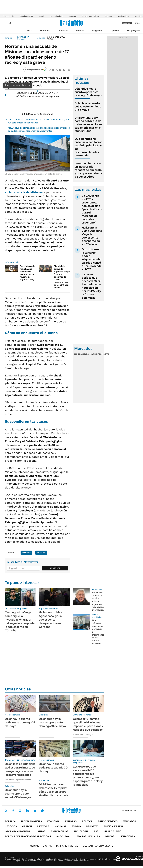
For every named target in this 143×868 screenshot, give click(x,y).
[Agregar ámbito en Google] (35, 70)
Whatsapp (42, 811)
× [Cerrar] (29, 85)
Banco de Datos (108, 821)
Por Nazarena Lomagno (83, 735)
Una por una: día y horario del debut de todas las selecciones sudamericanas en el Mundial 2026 (88, 124)
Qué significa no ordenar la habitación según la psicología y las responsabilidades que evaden (88, 147)
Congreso (108, 16)
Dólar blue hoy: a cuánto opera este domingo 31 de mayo (88, 92)
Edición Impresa (114, 826)
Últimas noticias (32, 821)
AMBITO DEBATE (98, 846)
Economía (45, 31)
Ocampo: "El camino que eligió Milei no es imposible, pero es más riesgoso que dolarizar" (88, 724)
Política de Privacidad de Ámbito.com (28, 836)
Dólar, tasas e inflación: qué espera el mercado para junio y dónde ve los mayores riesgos (20, 769)
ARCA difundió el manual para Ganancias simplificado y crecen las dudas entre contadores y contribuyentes (39, 129)
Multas (110, 836)
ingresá (137, 23)
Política (80, 31)
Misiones (41, 38)
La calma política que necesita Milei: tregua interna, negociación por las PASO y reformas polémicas (92, 286)
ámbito (8, 38)
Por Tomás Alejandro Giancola (18, 780)
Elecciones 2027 (26, 16)
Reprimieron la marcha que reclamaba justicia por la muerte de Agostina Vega (28, 273)
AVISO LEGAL (64, 836)
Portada (10, 821)
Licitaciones (127, 836)
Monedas (79, 354)
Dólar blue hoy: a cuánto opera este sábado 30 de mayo (18, 794)
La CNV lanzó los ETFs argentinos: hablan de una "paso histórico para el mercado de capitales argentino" (92, 209)
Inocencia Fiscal (57, 16)
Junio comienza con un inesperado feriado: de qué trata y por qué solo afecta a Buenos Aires (88, 170)
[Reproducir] (38, 91)
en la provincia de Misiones (24, 192)
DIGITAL (41, 846)
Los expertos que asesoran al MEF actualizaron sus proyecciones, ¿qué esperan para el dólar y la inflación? (88, 776)
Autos (41, 831)
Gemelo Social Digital (91, 16)
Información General (23, 38)
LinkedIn (27, 811)
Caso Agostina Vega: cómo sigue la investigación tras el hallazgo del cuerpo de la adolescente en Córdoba (20, 621)
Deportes (92, 826)
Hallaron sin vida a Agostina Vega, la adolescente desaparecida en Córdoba (92, 236)
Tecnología (81, 831)
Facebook (13, 811)
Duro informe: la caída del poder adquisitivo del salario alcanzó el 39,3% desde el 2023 (92, 259)
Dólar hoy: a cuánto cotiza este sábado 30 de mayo (53, 768)
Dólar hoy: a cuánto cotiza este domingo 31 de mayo (88, 106)
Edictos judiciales (88, 836)
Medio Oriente (123, 16)
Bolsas (86, 354)
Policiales (41, 553)
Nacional (61, 826)
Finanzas (63, 31)
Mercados (129, 821)
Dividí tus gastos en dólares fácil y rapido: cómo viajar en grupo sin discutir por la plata (54, 790)
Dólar (29, 31)
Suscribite (55, 568)
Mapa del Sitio (113, 831)
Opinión (115, 31)
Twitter (6, 811)
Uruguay (132, 31)
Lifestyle (43, 826)
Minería (42, 16)
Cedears (105, 354)
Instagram (20, 811)
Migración (72, 16)
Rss (96, 831)
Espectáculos (59, 831)
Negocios (97, 31)
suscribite (127, 23)
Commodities (95, 354)
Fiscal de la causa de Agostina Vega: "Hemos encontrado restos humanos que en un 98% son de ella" (62, 277)
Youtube (35, 811)
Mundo (76, 826)
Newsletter (137, 30)
